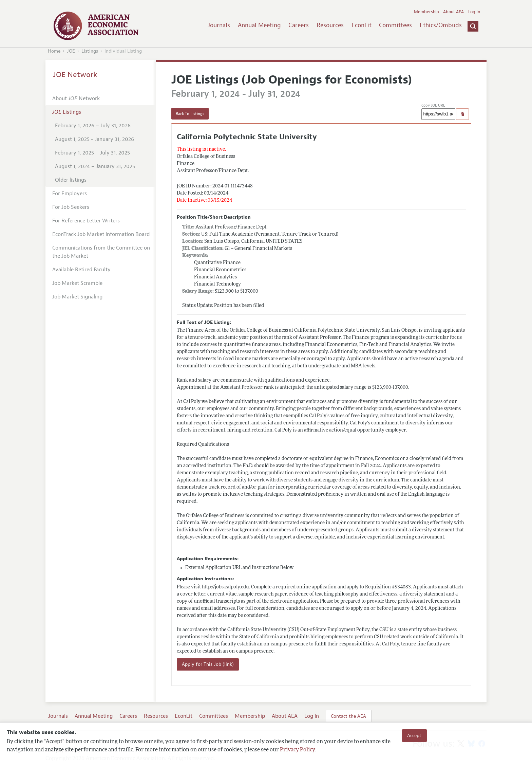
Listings (90, 51)
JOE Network (75, 75)
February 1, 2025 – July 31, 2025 (92, 153)
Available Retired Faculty (81, 270)
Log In (474, 12)
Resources (330, 25)
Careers (299, 25)
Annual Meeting (259, 25)
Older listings (71, 180)
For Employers (70, 194)
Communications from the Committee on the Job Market (101, 252)
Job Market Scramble (77, 283)
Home (54, 51)
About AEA (453, 12)
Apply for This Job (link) (208, 664)
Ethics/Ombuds (441, 25)
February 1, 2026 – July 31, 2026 (93, 126)
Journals (219, 25)
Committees (395, 25)
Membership (426, 12)
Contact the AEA (348, 716)
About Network (76, 98)
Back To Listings (190, 114)
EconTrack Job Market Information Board (101, 234)
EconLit (362, 25)
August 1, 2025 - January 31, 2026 (94, 139)
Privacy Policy (297, 750)
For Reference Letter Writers (86, 221)
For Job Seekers (71, 207)
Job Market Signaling (77, 297)
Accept (414, 735)
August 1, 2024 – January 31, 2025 (95, 166)
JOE (71, 51)
